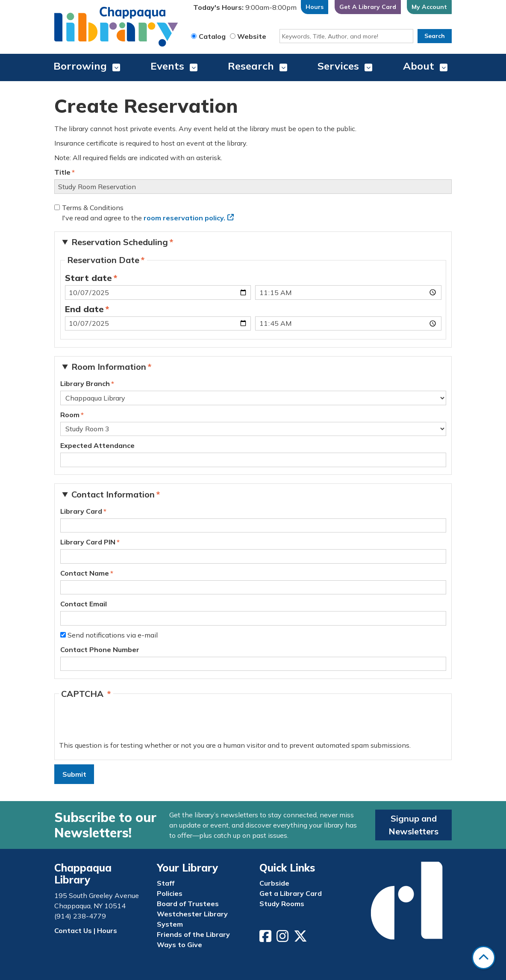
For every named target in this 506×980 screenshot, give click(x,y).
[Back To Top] (484, 958)
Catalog (212, 36)
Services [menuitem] (338, 66)
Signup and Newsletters (413, 825)
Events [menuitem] (167, 66)
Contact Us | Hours (86, 930)
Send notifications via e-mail (113, 635)
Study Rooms (282, 904)
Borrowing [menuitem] (80, 66)
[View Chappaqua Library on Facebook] (266, 939)
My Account (429, 7)
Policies (170, 893)
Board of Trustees (188, 904)
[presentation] (124, 723)
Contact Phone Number (100, 649)
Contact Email (84, 604)
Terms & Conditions (93, 208)
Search (435, 36)
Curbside (274, 883)
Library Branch (85, 383)
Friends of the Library (193, 934)
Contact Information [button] (113, 494)
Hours (315, 7)
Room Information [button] (109, 367)
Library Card (81, 511)
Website (252, 36)
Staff (166, 883)
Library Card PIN (88, 542)
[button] (245, 9)
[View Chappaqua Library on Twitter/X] (301, 939)
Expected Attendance (97, 445)
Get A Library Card (368, 7)
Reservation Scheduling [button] (120, 242)
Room (70, 415)
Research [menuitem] (251, 66)
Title (62, 172)
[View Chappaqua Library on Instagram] (283, 939)
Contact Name (85, 573)
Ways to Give (179, 945)
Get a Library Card (291, 893)
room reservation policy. (184, 218)
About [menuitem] (419, 66)
